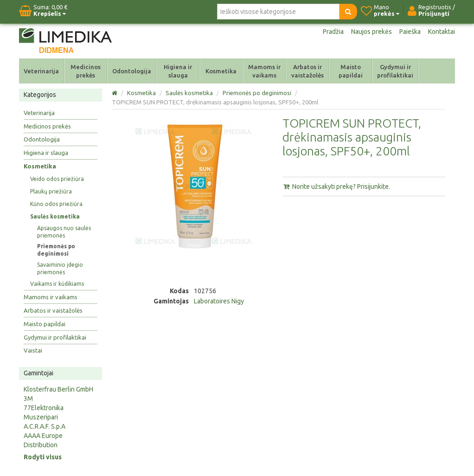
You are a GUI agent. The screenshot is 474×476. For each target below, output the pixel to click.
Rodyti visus (43, 457)
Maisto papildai (351, 71)
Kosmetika (221, 71)
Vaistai (33, 350)
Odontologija (132, 71)
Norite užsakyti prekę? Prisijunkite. (336, 187)
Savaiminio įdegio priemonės (60, 268)
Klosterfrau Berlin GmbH (58, 389)
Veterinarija (41, 71)
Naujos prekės (372, 32)
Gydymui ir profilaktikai (395, 71)
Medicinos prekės (86, 71)
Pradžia (333, 32)
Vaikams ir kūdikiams (57, 284)
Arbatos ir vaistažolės (307, 71)
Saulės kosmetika (55, 216)
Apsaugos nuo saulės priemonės (64, 232)
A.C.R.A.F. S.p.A (45, 426)
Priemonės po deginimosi (56, 250)
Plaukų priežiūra (51, 191)
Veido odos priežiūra (57, 179)
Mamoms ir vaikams (264, 71)
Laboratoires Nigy (219, 301)
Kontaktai (442, 32)
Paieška (410, 32)
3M (28, 399)
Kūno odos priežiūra (56, 204)
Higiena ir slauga (178, 71)
